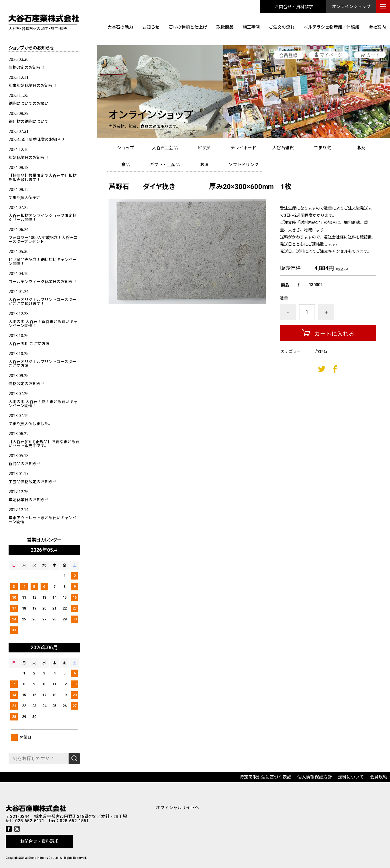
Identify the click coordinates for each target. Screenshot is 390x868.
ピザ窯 (204, 148)
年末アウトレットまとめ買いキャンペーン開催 (43, 519)
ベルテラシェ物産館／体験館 (332, 27)
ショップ (125, 148)
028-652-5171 (30, 821)
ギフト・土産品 (165, 165)
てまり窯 (322, 148)
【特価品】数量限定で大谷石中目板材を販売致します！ (43, 177)
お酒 (204, 165)
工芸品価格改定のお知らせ (33, 481)
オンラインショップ (351, 7)
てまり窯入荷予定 (24, 197)
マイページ (331, 55)
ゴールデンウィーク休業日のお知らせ (43, 281)
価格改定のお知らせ (27, 67)
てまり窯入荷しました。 (30, 423)
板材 (362, 148)
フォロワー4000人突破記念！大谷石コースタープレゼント (43, 239)
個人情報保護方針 (315, 777)
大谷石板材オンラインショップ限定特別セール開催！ (43, 217)
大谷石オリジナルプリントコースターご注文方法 (42, 363)
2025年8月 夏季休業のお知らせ (37, 139)
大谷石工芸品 (165, 148)
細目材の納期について (29, 121)
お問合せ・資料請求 (294, 6)
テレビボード (243, 148)
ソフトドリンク (244, 165)
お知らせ (151, 27)
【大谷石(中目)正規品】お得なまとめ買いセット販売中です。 (44, 443)
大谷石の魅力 (120, 27)
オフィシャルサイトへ (177, 808)
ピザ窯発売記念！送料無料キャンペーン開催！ (43, 261)
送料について (351, 777)
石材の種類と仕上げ (188, 27)
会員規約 (379, 777)
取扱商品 (225, 27)
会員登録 (288, 56)
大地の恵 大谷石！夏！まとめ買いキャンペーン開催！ (43, 403)
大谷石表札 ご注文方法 (29, 343)
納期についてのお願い (29, 103)
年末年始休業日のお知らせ (33, 85)
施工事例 (251, 27)
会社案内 (377, 27)
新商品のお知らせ (25, 463)
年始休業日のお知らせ (29, 157)
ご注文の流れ (282, 27)
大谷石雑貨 (283, 148)
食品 (125, 165)
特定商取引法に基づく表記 (265, 777)
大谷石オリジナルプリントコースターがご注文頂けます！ (42, 301)
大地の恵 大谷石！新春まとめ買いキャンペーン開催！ (43, 323)
